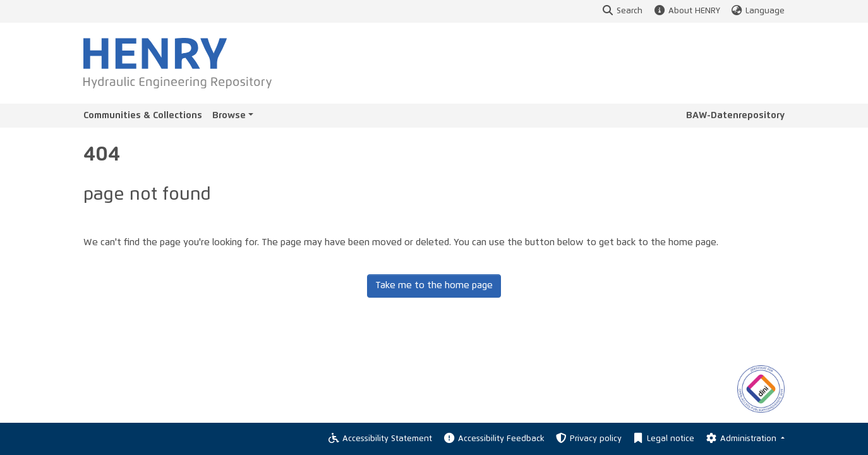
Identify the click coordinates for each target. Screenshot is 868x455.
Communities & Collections (143, 115)
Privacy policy (588, 439)
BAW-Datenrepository (735, 115)
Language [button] (757, 11)
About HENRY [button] (686, 11)
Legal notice (663, 439)
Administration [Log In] (741, 439)
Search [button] (622, 11)
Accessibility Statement (380, 439)
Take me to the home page (434, 285)
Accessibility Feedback (493, 439)
